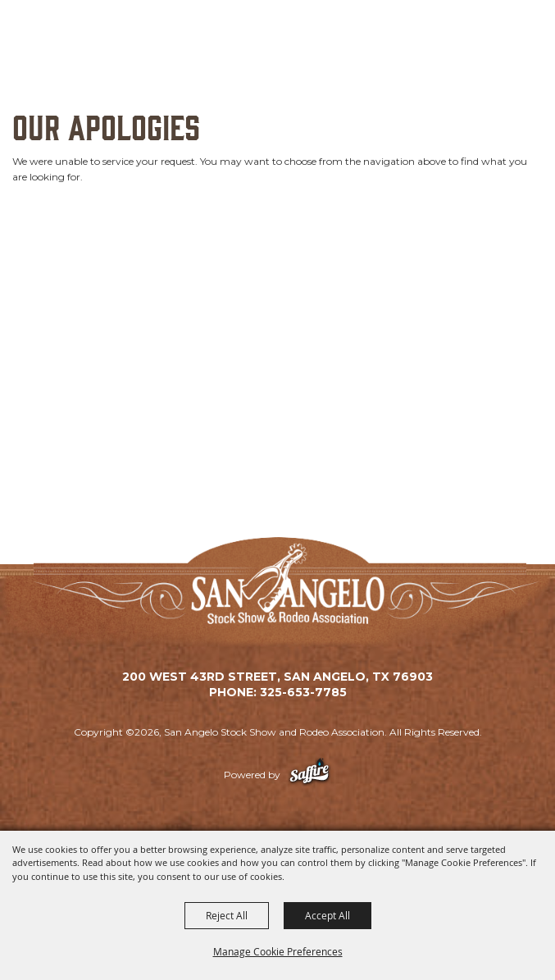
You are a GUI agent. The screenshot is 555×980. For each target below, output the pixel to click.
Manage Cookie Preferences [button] (278, 951)
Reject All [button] (227, 915)
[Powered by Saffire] (309, 775)
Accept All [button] (328, 915)
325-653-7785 (303, 692)
